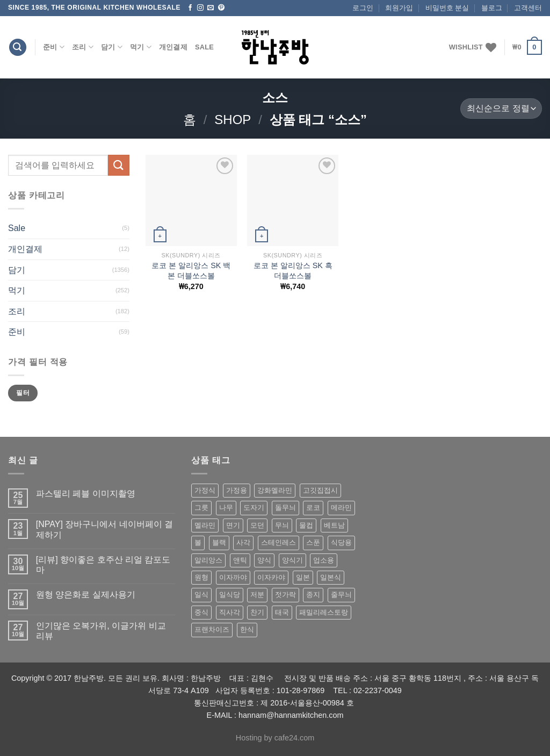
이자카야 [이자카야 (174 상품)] (271, 577)
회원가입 (399, 8)
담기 (112, 47)
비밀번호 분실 (447, 8)
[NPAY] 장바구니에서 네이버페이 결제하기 (104, 529)
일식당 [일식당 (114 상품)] (230, 595)
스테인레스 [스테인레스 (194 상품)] (278, 542)
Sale (204, 47)
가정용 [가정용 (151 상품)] (237, 490)
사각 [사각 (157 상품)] (243, 542)
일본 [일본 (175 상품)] (303, 577)
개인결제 (173, 47)
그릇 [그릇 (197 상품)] (201, 507)
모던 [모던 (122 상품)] (257, 525)
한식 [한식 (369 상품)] (247, 629)
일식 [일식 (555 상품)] (201, 595)
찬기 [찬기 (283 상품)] (257, 612)
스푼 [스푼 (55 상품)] (313, 542)
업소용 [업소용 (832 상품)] (324, 560)
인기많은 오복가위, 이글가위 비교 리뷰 (101, 631)
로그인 (363, 8)
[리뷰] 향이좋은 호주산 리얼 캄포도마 (103, 565)
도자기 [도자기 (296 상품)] (254, 507)
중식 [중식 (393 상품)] (201, 612)
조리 (83, 47)
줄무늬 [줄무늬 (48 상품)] (341, 595)
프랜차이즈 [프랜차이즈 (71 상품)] (212, 629)
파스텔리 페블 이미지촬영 (86, 494)
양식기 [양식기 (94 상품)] (292, 560)
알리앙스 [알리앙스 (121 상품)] (208, 560)
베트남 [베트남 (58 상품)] (334, 525)
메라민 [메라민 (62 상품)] (341, 507)
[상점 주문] (501, 109)
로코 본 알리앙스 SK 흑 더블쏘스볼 (293, 271)
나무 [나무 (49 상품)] (226, 507)
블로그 (492, 8)
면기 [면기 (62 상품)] (233, 525)
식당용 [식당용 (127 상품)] (341, 542)
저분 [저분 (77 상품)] (257, 595)
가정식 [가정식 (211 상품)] (205, 490)
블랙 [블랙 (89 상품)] (219, 542)
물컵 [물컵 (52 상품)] (306, 525)
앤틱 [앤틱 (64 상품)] (240, 560)
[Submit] (119, 165)
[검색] (18, 48)
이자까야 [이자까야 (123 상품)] (233, 577)
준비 (54, 47)
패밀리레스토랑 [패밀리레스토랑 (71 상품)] (324, 612)
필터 (23, 393)
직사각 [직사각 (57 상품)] (230, 612)
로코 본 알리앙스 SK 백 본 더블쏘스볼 (191, 271)
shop (233, 120)
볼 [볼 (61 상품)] (198, 542)
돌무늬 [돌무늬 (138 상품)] (285, 507)
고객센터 (528, 8)
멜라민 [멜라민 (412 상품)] (205, 525)
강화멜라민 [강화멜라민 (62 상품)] (275, 490)
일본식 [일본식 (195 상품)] (331, 577)
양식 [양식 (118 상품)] (264, 560)
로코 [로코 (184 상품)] (313, 507)
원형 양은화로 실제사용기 (86, 595)
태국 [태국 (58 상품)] (282, 612)
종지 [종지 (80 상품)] (313, 595)
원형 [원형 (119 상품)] (201, 577)
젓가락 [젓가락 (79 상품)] (285, 595)
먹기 (141, 47)
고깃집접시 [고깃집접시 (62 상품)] (320, 490)
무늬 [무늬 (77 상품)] (282, 525)
